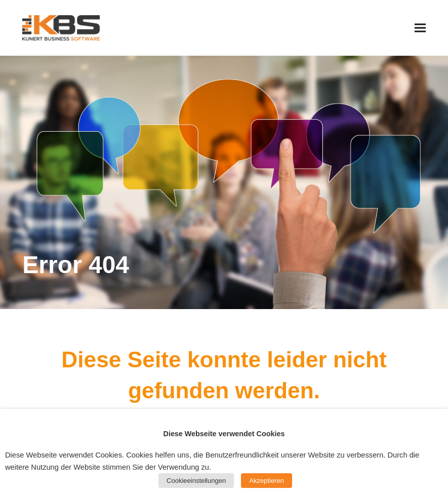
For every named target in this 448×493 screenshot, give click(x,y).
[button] (420, 28)
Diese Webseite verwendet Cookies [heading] (224, 434)
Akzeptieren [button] (267, 481)
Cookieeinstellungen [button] (196, 481)
